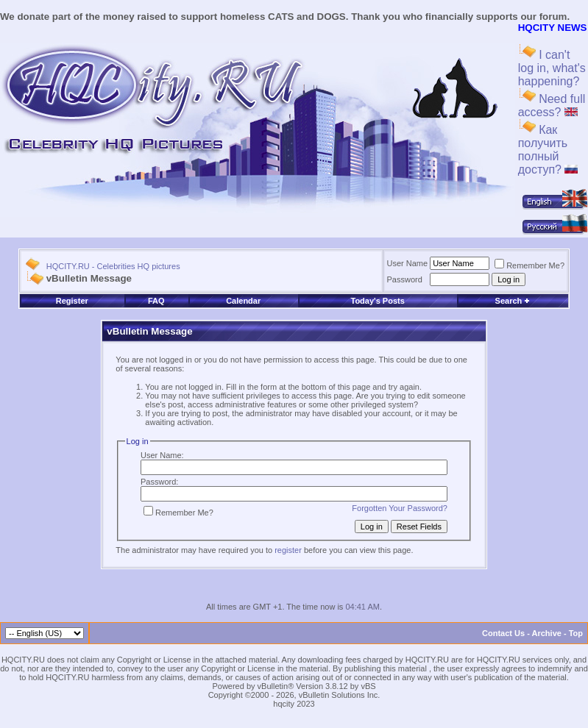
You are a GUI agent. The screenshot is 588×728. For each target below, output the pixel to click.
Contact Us (503, 633)
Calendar (243, 301)
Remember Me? (529, 265)
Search (513, 301)
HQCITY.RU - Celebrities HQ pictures (113, 266)
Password (405, 279)
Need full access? (552, 106)
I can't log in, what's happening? (552, 68)
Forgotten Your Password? (400, 508)
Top (576, 633)
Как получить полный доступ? (548, 150)
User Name (408, 263)
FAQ (156, 301)
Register (72, 301)
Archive (547, 633)
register (288, 550)
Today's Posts (377, 301)
